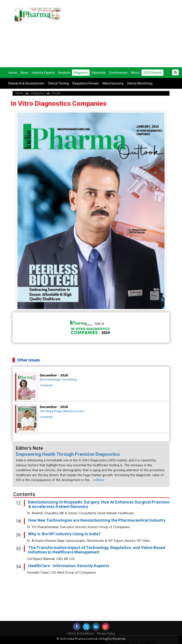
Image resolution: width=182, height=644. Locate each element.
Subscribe (98, 73)
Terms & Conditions (81, 633)
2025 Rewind (152, 73)
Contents (46, 385)
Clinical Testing (58, 83)
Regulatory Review (86, 83)
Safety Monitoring (140, 83)
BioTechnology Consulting (58, 379)
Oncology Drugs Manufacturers (62, 411)
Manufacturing (113, 83)
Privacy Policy (106, 633)
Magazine (81, 73)
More (101, 480)
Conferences (118, 73)
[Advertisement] (125, 34)
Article (56, 93)
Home (13, 73)
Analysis (64, 73)
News (24, 73)
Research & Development (26, 83)
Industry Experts (43, 73)
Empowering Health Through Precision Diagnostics (68, 454)
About (135, 73)
